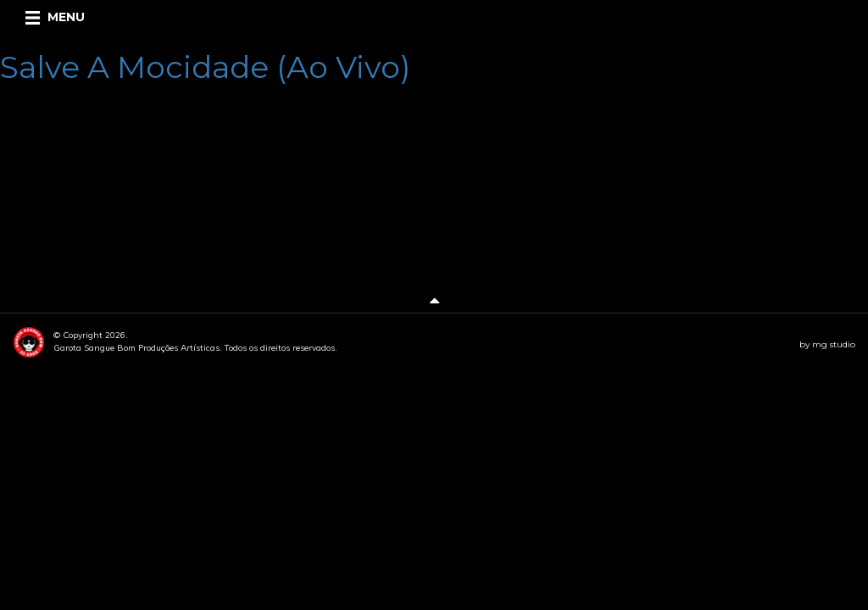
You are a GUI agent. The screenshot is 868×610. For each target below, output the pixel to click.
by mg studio (827, 344)
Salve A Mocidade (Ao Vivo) (205, 67)
